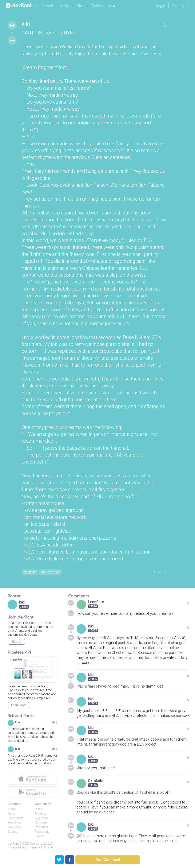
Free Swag (15, 823)
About (12, 809)
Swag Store (16, 818)
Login (161, 6)
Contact (13, 832)
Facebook (42, 832)
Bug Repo (41, 818)
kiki (26, 24)
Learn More (19, 706)
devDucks (14, 827)
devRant (13, 844)
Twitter (39, 837)
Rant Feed (45, 6)
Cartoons (41, 823)
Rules (38, 809)
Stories (83, 6)
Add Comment (108, 860)
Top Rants (65, 6)
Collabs (98, 6)
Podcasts (41, 827)
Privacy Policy (17, 848)
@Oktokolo (86, 836)
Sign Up (179, 6)
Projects (40, 814)
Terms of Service (42, 848)
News (11, 814)
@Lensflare (86, 686)
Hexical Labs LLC (42, 844)
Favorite (160, 572)
